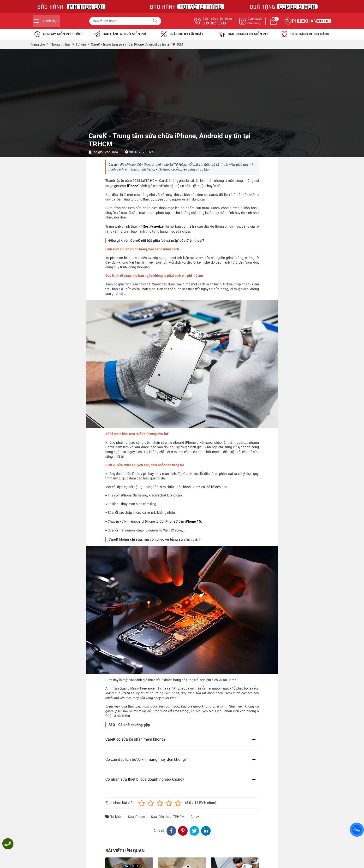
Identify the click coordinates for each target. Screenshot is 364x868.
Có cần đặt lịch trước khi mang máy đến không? (146, 759)
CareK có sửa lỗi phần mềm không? (135, 739)
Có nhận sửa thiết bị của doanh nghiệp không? (145, 779)
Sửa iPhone (136, 817)
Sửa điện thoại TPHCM (168, 817)
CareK (195, 817)
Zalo (357, 830)
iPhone (133, 186)
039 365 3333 (267, 23)
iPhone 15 (193, 521)
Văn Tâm (111, 152)
